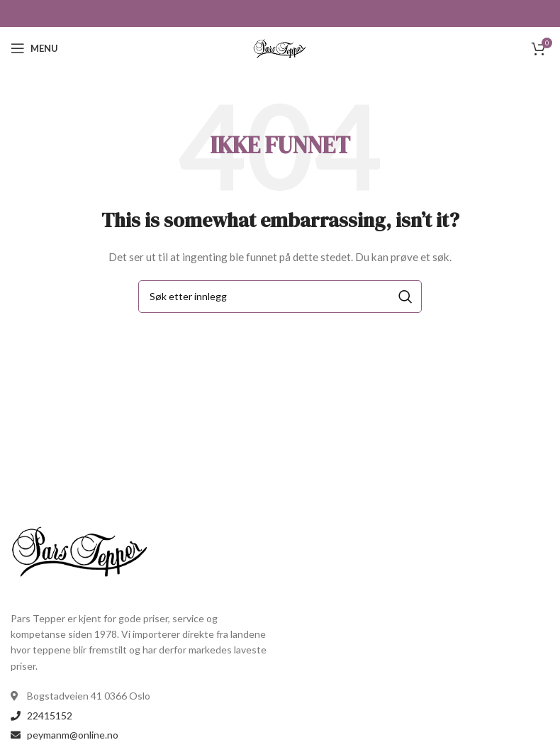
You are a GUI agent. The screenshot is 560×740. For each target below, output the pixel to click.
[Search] (280, 297)
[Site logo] (280, 47)
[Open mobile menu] (34, 48)
